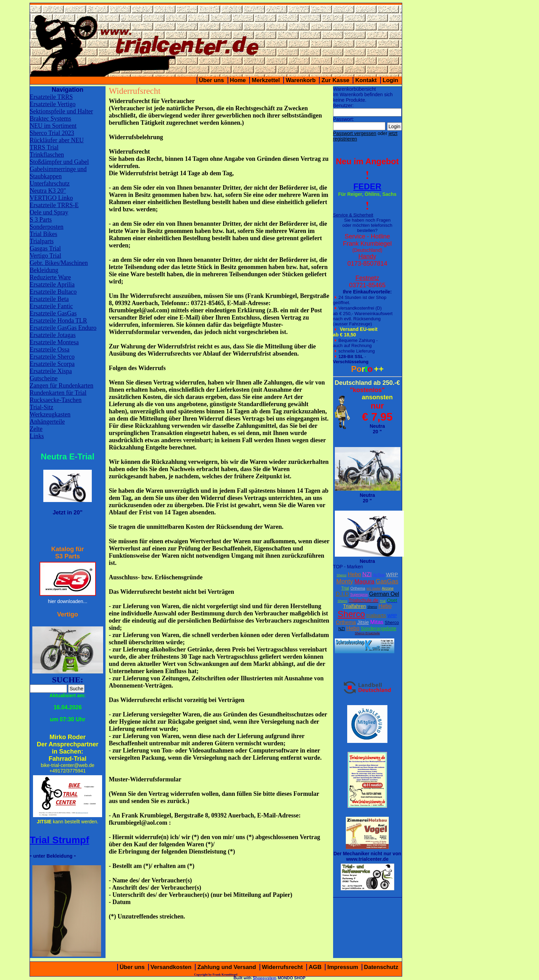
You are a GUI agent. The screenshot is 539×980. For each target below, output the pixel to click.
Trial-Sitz (42, 407)
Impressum (343, 967)
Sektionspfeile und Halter (62, 111)
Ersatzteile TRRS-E (54, 205)
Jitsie (363, 622)
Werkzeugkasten (50, 414)
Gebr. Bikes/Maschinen (59, 263)
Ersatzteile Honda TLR (59, 321)
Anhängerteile (47, 422)
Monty (345, 581)
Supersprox (359, 595)
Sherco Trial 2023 (52, 133)
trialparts (376, 615)
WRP (392, 574)
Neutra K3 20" (48, 191)
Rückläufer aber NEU (57, 140)
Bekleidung (44, 270)
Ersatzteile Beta (49, 299)
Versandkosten (171, 967)
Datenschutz (381, 967)
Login (390, 80)
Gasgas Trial (46, 248)
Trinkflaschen (47, 155)
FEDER (367, 186)
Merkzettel (266, 80)
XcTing (379, 575)
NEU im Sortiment (53, 126)
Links (37, 436)
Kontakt (366, 80)
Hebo (354, 574)
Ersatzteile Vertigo (53, 104)
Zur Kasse (335, 80)
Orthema (358, 588)
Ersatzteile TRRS (51, 97)
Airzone (388, 588)
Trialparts (42, 241)
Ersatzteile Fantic (51, 306)
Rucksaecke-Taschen (56, 400)
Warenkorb (301, 80)
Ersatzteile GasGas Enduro (63, 328)
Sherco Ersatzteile (367, 633)
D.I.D (342, 594)
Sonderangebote (379, 628)
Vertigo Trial (46, 256)
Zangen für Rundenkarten (62, 386)
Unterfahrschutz (50, 183)
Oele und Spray (49, 212)
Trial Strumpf (60, 840)
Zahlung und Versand (227, 967)
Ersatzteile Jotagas (53, 335)
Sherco (342, 575)
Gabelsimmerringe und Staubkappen (58, 173)
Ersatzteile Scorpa (52, 364)
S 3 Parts (41, 220)
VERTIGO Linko (51, 198)
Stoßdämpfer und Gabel (59, 162)
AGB (315, 967)
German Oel (384, 594)
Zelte (36, 429)
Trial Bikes (44, 234)
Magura (364, 582)
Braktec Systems (51, 119)
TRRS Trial (44, 147)
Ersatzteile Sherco (52, 357)
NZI (367, 574)
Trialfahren (354, 606)
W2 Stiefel (373, 589)
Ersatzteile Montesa (54, 342)
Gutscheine (44, 378)
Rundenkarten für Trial (58, 393)
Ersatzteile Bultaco (53, 292)
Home (238, 80)
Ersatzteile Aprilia (52, 285)
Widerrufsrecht (282, 967)
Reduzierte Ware (51, 277)
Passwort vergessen (355, 133)
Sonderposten (47, 227)
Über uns (212, 80)
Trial (345, 588)
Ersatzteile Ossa (50, 349)
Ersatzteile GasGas (53, 313)
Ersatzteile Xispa (51, 371)
